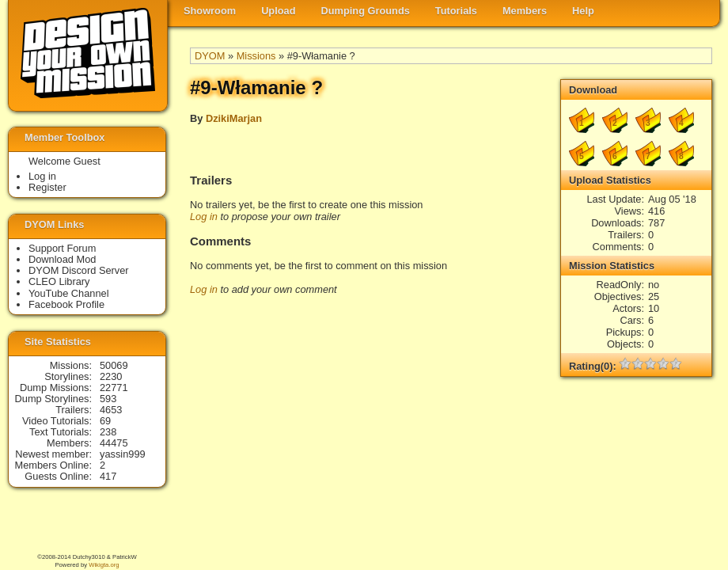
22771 (114, 388)
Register (47, 187)
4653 (111, 410)
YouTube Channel (69, 293)
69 (105, 421)
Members (525, 11)
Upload (278, 11)
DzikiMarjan (234, 118)
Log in (204, 217)
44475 (114, 443)
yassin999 (123, 454)
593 (108, 399)
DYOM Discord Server (79, 270)
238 (108, 432)
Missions (256, 56)
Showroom (210, 11)
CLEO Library (59, 281)
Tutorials (456, 11)
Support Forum (62, 248)
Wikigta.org (104, 565)
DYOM (210, 56)
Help (583, 11)
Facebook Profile (66, 304)
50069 (114, 365)
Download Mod (62, 259)
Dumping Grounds (366, 11)
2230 (111, 376)
